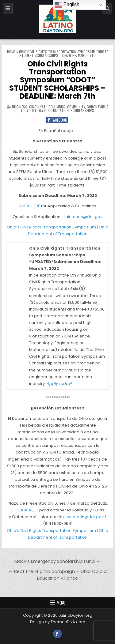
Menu (61, 603)
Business (20, 107)
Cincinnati (38, 107)
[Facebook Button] (57, 634)
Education (60, 110)
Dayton (44, 110)
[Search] (107, 8)
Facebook (57, 120)
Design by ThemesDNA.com (58, 622)
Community (76, 107)
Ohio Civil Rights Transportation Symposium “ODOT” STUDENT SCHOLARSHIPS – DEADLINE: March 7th (57, 80)
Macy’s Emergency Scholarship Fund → (57, 561)
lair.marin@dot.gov (83, 217)
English (67, 5)
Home (11, 52)
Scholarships (82, 110)
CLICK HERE (29, 206)
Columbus (57, 107)
